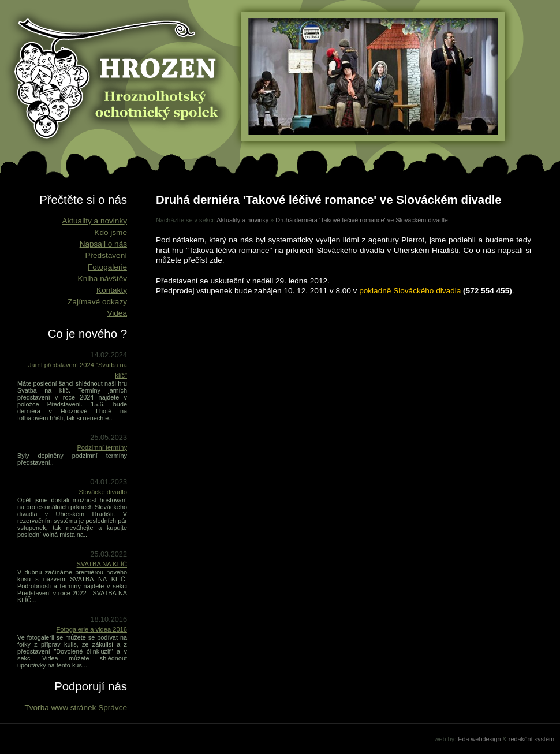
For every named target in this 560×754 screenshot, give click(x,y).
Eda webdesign (479, 739)
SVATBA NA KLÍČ (102, 564)
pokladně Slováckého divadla (410, 291)
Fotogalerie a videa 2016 (92, 629)
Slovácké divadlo (103, 492)
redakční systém (531, 739)
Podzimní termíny (102, 447)
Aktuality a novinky (242, 220)
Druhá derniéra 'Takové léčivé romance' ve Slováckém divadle (362, 220)
